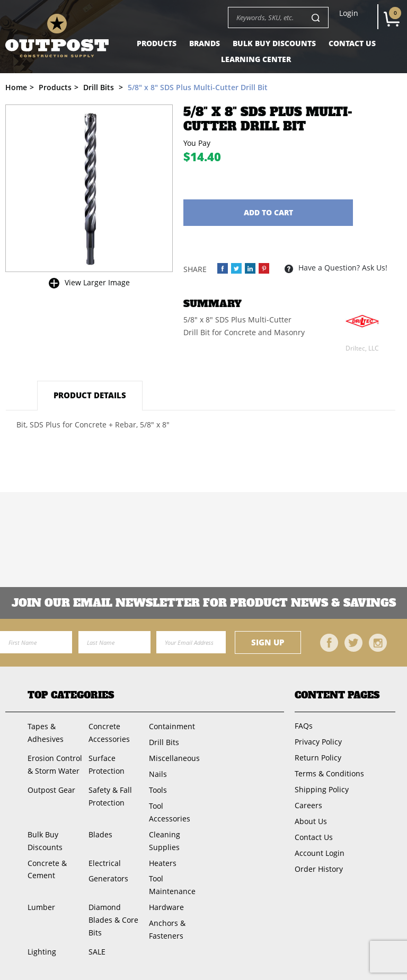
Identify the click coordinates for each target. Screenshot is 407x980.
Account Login (320, 853)
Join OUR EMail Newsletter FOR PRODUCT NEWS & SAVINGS (204, 603)
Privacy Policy (318, 742)
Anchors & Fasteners (167, 929)
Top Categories (71, 695)
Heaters (163, 863)
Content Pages (337, 695)
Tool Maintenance (172, 885)
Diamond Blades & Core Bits (113, 920)
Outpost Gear (51, 790)
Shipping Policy (322, 789)
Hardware (166, 907)
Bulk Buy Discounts (274, 43)
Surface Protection (107, 764)
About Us (311, 821)
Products (157, 43)
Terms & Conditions (329, 773)
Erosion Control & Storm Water (55, 764)
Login (349, 13)
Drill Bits (164, 742)
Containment (172, 726)
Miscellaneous (174, 758)
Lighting (42, 952)
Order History (319, 869)
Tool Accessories (170, 812)
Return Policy (318, 758)
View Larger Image (97, 282)
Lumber (41, 907)
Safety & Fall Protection (110, 796)
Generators (108, 878)
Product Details (90, 395)
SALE (97, 952)
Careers (308, 805)
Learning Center (256, 59)
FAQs (304, 726)
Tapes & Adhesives (46, 733)
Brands (205, 43)
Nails (158, 774)
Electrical (105, 863)
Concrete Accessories (109, 733)
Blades (100, 834)
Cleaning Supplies (165, 841)
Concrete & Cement (47, 869)
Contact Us (352, 43)
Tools (158, 790)
